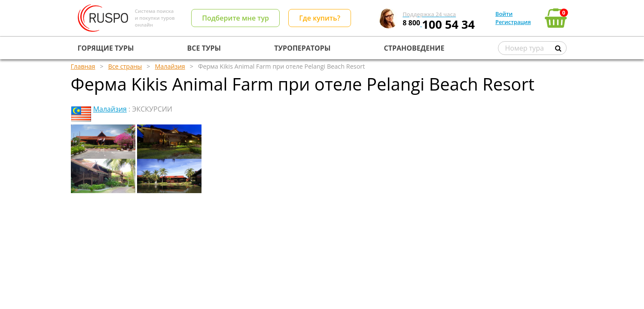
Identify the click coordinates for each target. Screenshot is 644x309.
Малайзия (110, 109)
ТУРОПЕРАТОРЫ (302, 48)
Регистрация (513, 22)
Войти (504, 14)
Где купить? (320, 18)
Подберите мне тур (235, 18)
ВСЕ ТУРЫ (204, 48)
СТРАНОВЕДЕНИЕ (414, 48)
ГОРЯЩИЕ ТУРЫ (106, 48)
